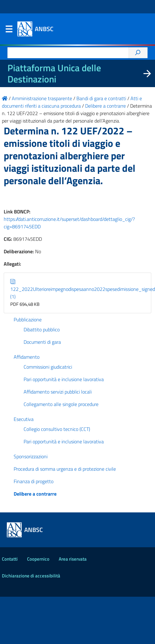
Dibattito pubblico (42, 329)
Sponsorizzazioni (31, 456)
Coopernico (38, 559)
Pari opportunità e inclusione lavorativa (64, 379)
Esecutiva (24, 419)
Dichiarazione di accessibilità (31, 576)
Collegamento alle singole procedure (61, 404)
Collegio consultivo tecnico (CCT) (57, 429)
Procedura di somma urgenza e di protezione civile (65, 469)
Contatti (10, 559)
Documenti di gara (42, 342)
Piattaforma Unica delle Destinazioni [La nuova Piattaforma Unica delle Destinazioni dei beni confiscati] (54, 73)
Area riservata (73, 559)
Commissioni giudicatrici (48, 367)
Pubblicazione (28, 320)
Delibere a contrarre (35, 494)
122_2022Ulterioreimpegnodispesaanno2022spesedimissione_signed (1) (83, 289)
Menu (9, 30)
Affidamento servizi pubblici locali (58, 392)
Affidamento (27, 357)
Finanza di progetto (34, 481)
